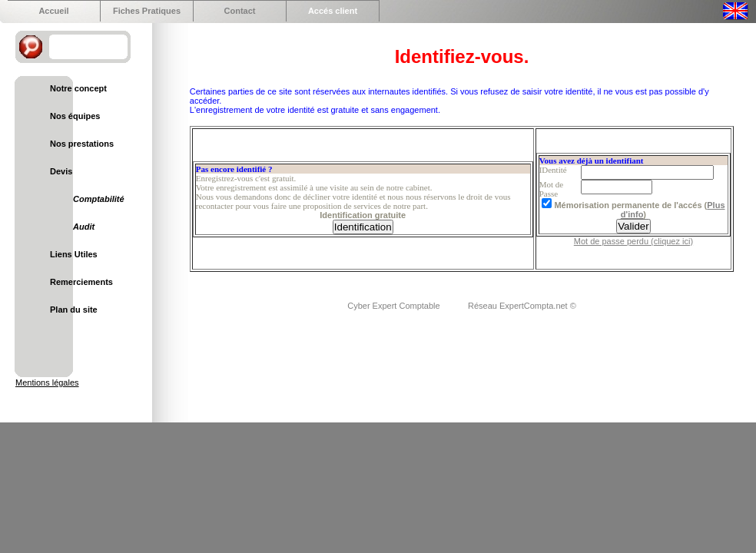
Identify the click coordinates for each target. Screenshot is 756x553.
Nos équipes (75, 116)
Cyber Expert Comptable (395, 306)
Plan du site (74, 310)
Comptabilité (99, 199)
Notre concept (78, 88)
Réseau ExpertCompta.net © (522, 306)
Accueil (53, 11)
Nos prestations (82, 144)
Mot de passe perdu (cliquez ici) (633, 241)
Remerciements (81, 282)
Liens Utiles (74, 254)
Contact (240, 11)
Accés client (333, 11)
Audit (84, 227)
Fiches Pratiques (147, 11)
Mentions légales (47, 382)
